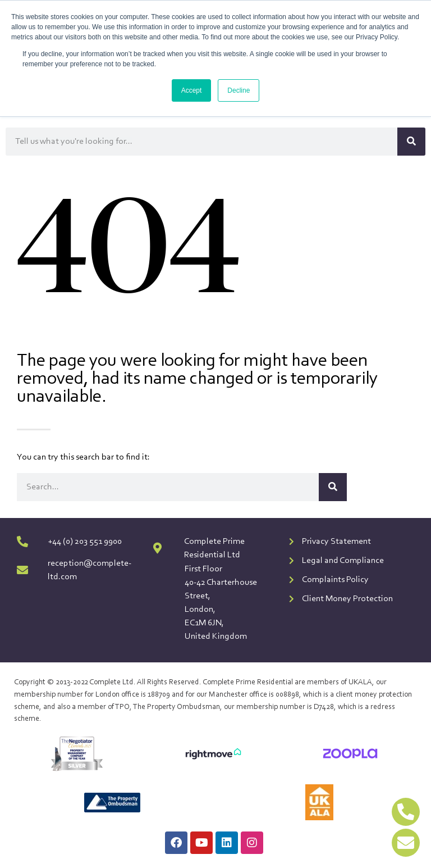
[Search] (411, 142)
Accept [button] (192, 90)
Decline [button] (239, 90)
